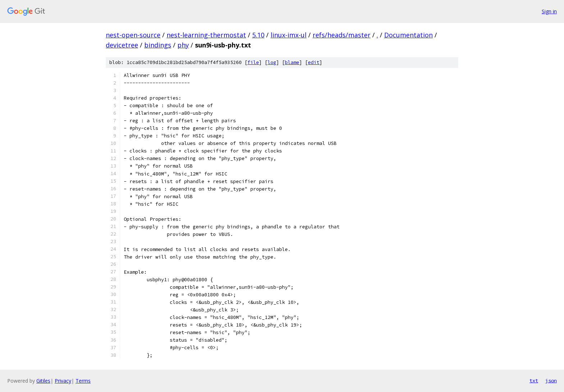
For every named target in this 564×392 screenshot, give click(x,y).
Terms (83, 381)
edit (314, 62)
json (551, 380)
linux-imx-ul (288, 35)
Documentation (408, 35)
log (272, 62)
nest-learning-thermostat (206, 35)
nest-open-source (133, 35)
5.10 (258, 35)
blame (292, 62)
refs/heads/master (342, 35)
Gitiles (43, 381)
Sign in (549, 11)
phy (183, 45)
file (253, 62)
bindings (158, 45)
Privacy (63, 381)
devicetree (122, 45)
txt (534, 380)
